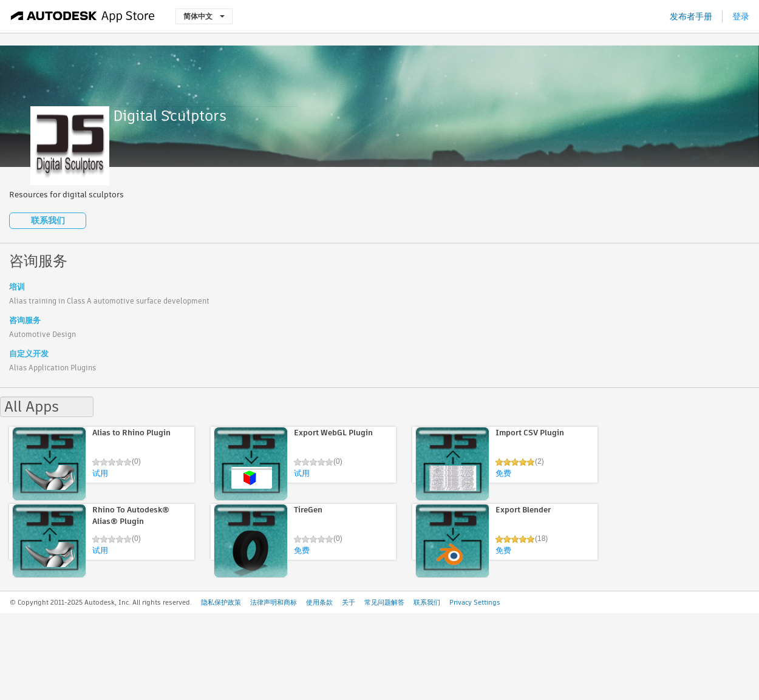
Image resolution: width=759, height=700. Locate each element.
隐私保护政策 (221, 602)
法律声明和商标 (274, 602)
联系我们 (48, 220)
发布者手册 (691, 16)
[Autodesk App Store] (83, 16)
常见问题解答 (384, 602)
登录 (741, 16)
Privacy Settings (475, 602)
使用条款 (319, 602)
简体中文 (204, 16)
